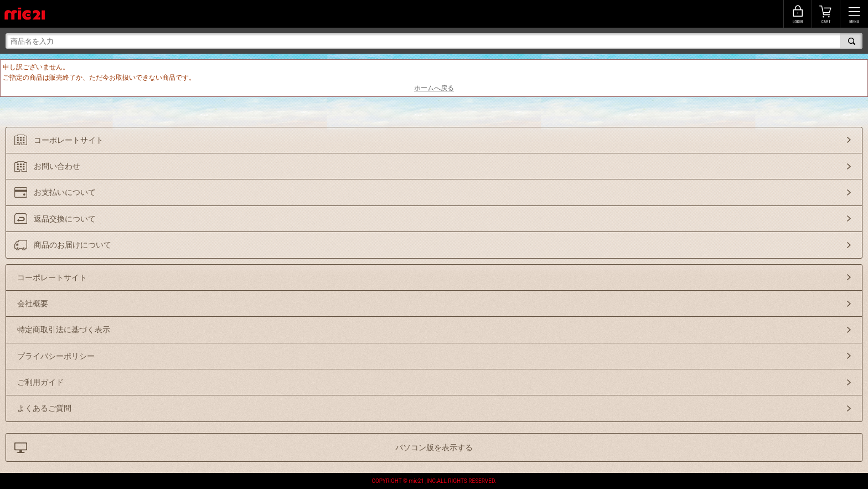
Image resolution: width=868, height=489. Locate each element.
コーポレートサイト (69, 140)
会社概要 (33, 303)
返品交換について (65, 219)
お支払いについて (65, 192)
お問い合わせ (57, 166)
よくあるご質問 (44, 408)
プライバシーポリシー (56, 356)
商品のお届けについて (73, 245)
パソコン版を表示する (434, 447)
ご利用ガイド (40, 382)
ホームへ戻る (434, 88)
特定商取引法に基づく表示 (64, 330)
